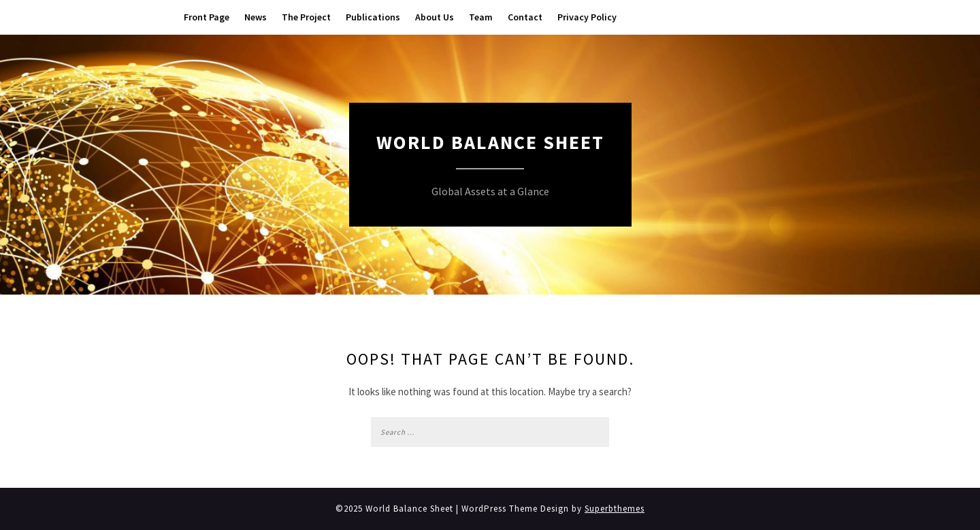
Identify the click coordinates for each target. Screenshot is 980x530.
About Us (435, 17)
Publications (373, 17)
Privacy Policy (587, 17)
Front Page (207, 17)
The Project (306, 17)
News (256, 17)
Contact (525, 17)
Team (481, 17)
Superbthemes (615, 509)
